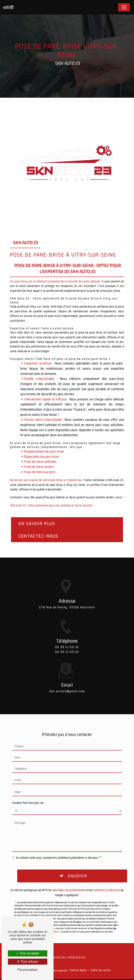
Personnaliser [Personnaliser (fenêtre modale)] (28, 970)
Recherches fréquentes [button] (67, 958)
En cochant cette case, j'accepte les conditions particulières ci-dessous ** (59, 845)
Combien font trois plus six (28, 791)
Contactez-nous (38, 536)
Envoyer (78, 864)
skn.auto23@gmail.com (67, 679)
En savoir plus (37, 523)
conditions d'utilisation (107, 879)
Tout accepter (27, 953)
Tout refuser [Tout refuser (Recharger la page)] (28, 962)
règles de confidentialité (72, 879)
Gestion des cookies (100, 971)
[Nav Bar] (124, 7)
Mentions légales (78, 971)
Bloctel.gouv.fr (54, 920)
